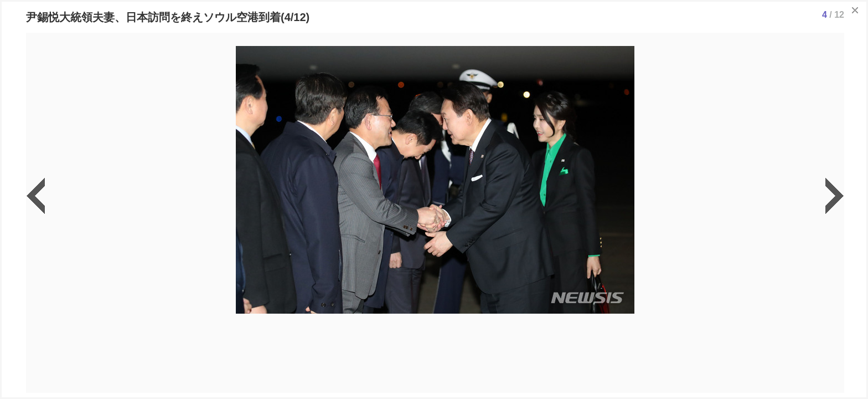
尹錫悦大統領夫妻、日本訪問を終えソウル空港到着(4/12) (168, 17)
